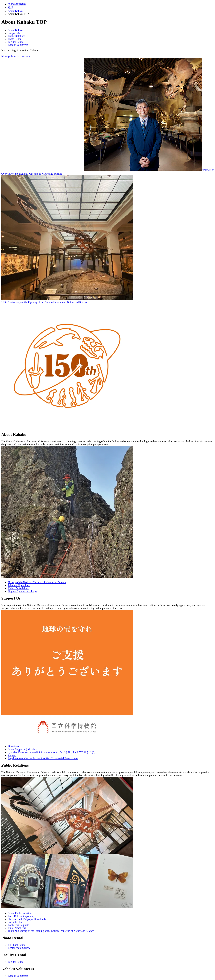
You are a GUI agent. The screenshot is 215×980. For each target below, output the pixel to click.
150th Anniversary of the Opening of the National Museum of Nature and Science (51, 931)
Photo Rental (15, 39)
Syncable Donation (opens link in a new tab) (52, 752)
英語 (11, 8)
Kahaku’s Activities (18, 588)
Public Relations (17, 36)
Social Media (15, 922)
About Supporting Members (23, 749)
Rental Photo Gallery (19, 948)
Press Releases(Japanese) (21, 916)
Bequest (12, 755)
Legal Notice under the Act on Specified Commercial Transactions (43, 758)
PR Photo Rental (17, 945)
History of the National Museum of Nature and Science (37, 582)
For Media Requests (18, 925)
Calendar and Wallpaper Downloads (27, 919)
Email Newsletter (17, 928)
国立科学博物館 (17, 4)
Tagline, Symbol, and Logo (22, 591)
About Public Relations (20, 913)
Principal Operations (19, 585)
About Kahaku (16, 11)
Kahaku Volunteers (18, 45)
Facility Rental (16, 42)
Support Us (14, 33)
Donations (13, 746)
